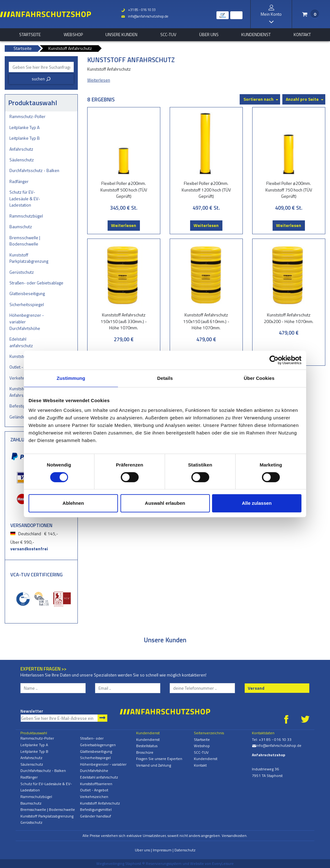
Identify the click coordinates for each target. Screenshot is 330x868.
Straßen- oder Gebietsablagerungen (36, 283)
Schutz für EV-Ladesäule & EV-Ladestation (25, 198)
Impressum (162, 850)
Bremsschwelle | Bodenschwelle (25, 241)
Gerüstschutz (22, 272)
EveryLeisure (223, 863)
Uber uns (142, 850)
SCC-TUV (168, 35)
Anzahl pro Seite (302, 99)
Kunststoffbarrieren (96, 784)
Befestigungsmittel (96, 809)
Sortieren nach (258, 99)
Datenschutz (185, 850)
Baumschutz (21, 226)
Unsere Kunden (121, 35)
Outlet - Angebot (94, 790)
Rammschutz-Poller (27, 116)
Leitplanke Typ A (24, 127)
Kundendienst (256, 35)
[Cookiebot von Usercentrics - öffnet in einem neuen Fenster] (274, 360)
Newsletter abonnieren (102, 718)
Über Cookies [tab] (259, 378)
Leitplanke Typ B (25, 138)
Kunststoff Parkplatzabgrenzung (29, 258)
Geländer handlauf (96, 816)
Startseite (30, 35)
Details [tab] (165, 378)
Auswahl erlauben (165, 503)
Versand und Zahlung (154, 765)
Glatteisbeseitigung (27, 293)
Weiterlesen (124, 225)
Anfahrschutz (21, 149)
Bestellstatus (147, 746)
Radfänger (19, 181)
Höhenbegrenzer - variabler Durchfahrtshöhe (27, 321)
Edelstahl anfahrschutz (21, 342)
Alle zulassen (257, 503)
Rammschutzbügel (26, 216)
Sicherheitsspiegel (27, 304)
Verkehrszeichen (94, 797)
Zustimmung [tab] (71, 378)
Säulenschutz (22, 160)
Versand (256, 688)
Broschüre (145, 752)
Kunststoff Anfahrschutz (100, 803)
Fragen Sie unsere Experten (159, 759)
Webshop (73, 35)
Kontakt (302, 35)
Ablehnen (73, 503)
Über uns (209, 35)
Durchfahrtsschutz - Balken (34, 170)
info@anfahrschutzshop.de (145, 16)
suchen (41, 79)
